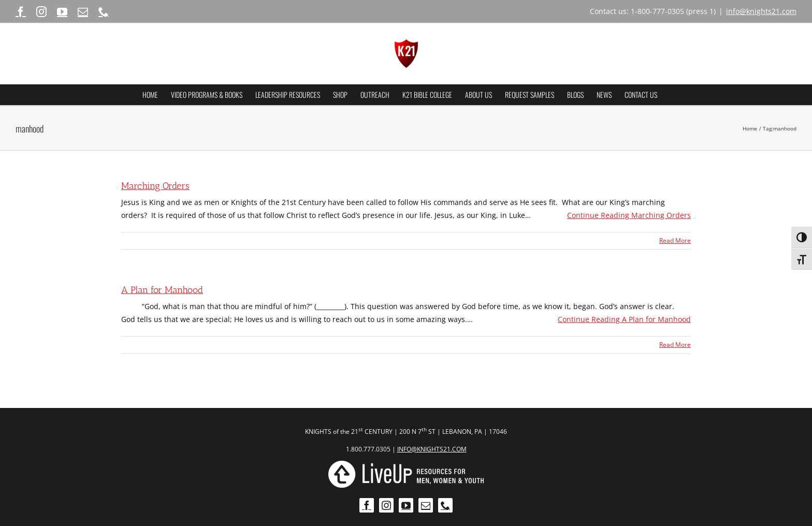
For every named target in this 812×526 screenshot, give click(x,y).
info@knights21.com (761, 11)
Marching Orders (155, 186)
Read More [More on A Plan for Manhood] (675, 345)
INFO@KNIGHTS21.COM (432, 449)
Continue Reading (629, 215)
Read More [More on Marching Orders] (675, 240)
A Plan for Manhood (162, 290)
